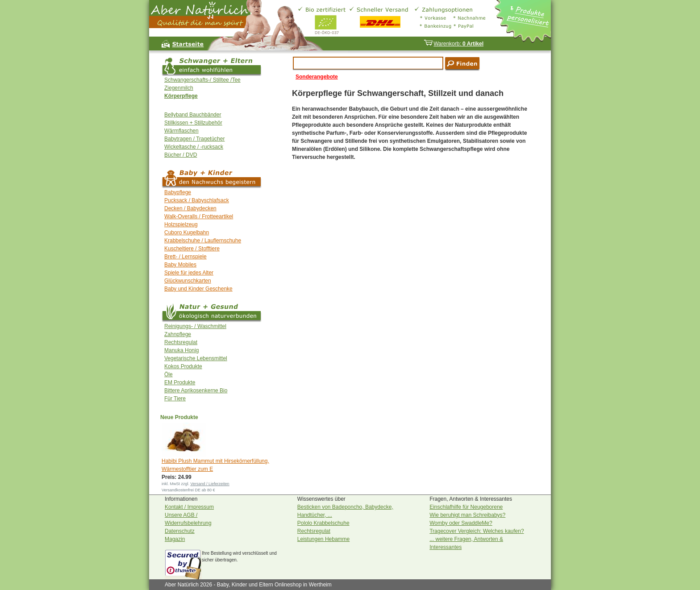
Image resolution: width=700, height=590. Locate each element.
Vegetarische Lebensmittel (196, 358)
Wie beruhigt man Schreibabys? (467, 515)
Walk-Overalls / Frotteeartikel (199, 216)
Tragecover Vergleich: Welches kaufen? (477, 531)
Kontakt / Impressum (189, 507)
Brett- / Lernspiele (185, 257)
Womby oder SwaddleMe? (461, 523)
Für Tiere (175, 399)
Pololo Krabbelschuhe (323, 523)
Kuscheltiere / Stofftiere (192, 249)
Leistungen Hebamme (323, 539)
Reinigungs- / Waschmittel (195, 326)
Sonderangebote (317, 77)
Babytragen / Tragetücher (194, 139)
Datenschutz (180, 531)
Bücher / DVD (181, 155)
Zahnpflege (178, 334)
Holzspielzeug (181, 224)
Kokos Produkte (183, 366)
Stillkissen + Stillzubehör (193, 123)
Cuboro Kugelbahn (187, 233)
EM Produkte (180, 382)
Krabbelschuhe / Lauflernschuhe (203, 241)
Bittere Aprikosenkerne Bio (196, 391)
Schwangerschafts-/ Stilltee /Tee (202, 80)
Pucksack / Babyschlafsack (197, 200)
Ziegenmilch (179, 88)
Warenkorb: (454, 44)
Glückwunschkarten (188, 281)
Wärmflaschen (181, 131)
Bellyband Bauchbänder (193, 115)
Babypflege (178, 192)
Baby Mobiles (180, 265)
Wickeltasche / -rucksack (194, 147)
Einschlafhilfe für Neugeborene (466, 507)
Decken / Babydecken (190, 208)
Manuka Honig (181, 350)
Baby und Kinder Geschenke (198, 289)
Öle (169, 374)
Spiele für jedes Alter (189, 273)
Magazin (175, 539)
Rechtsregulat (181, 342)
